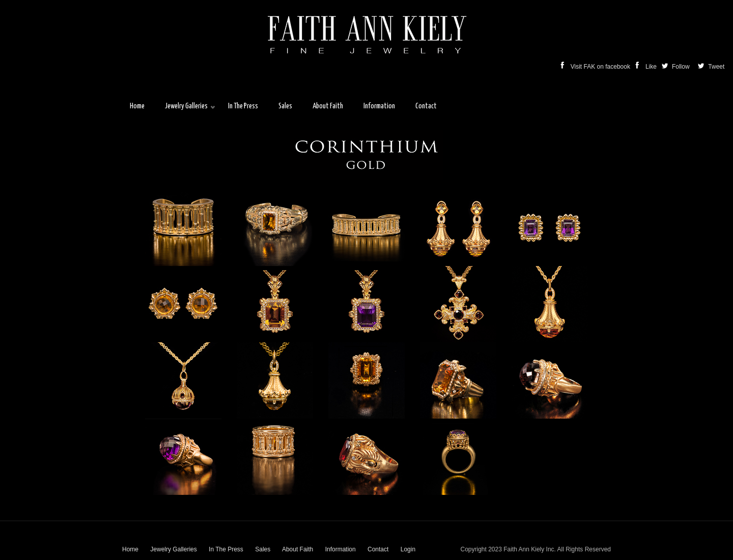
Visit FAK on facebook (596, 67)
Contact (378, 549)
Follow (676, 67)
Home (130, 549)
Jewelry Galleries (173, 549)
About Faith (298, 549)
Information (341, 549)
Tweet (715, 67)
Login (408, 549)
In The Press (226, 549)
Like (647, 67)
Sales (263, 549)
